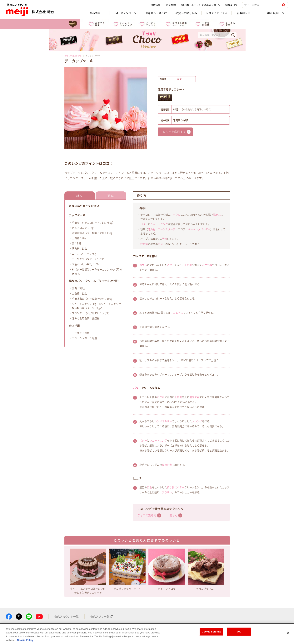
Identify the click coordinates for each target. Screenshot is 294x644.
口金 (160, 244)
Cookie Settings (211, 632)
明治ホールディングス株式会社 (201, 5)
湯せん (217, 215)
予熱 (164, 239)
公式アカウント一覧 (67, 617)
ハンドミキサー (163, 421)
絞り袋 (144, 244)
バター (144, 224)
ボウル (177, 215)
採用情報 (156, 5)
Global (231, 5)
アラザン (167, 492)
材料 (80, 196)
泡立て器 (207, 265)
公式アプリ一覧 (102, 617)
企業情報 (171, 5)
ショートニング (159, 224)
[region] (147, 634)
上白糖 (188, 265)
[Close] (288, 633)
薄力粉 (152, 229)
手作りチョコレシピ (73, 56)
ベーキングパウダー (199, 229)
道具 (111, 196)
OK (239, 632)
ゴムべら (178, 313)
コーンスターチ (167, 229)
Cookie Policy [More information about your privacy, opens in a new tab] (25, 640)
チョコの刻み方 (147, 515)
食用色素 (167, 465)
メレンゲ (197, 421)
